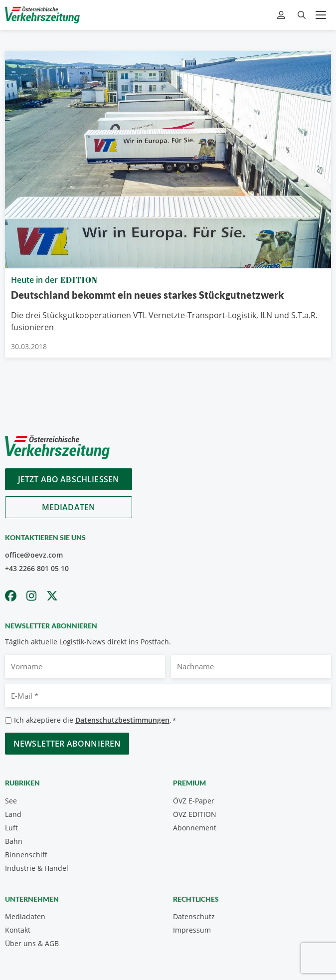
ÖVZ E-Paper (194, 801)
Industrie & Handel (37, 868)
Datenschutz (194, 916)
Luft (11, 828)
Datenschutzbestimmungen (122, 720)
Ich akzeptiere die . (95, 720)
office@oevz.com (34, 555)
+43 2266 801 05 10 (37, 568)
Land (13, 814)
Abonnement (195, 828)
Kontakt (18, 930)
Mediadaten (69, 507)
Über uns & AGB (32, 943)
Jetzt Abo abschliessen (69, 479)
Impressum (192, 930)
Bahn (14, 841)
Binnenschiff (26, 855)
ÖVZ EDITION (195, 814)
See (11, 801)
